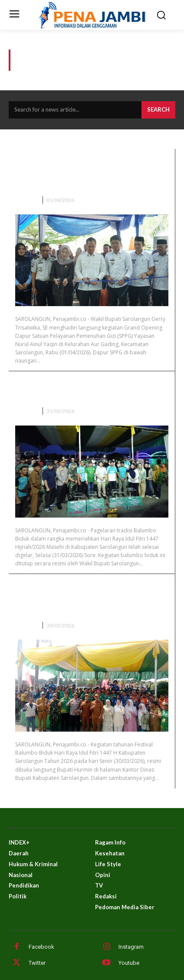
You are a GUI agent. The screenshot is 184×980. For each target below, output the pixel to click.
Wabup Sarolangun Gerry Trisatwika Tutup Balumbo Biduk (89, 389)
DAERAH (26, 200)
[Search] (158, 110)
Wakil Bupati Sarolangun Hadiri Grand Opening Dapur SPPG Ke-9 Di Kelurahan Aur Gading (91, 173)
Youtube (129, 963)
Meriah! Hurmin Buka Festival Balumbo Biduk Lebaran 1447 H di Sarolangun (91, 598)
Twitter (37, 963)
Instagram (131, 947)
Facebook (41, 947)
